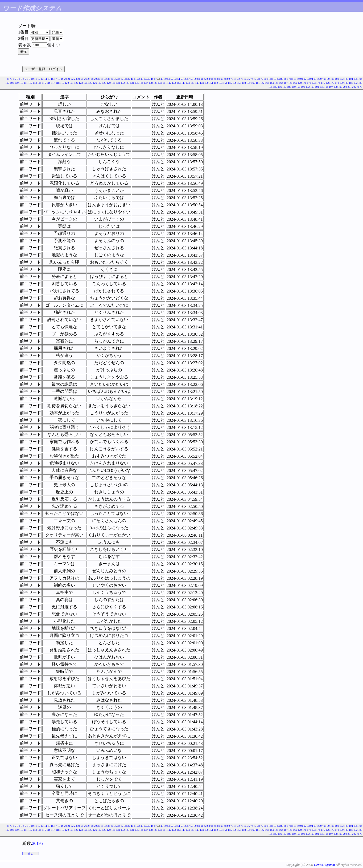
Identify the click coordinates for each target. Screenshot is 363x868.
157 (239, 83)
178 (337, 83)
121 (71, 83)
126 (95, 83)
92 (305, 79)
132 (123, 83)
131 (118, 83)
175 (323, 83)
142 (169, 83)
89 (295, 79)
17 (56, 79)
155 (230, 83)
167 (286, 83)
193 (312, 87)
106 (360, 79)
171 (304, 83)
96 (318, 79)
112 (30, 83)
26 (85, 79)
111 (26, 83)
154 (225, 83)
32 (105, 79)
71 (235, 79)
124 (86, 83)
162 (263, 83)
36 (119, 79)
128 (104, 83)
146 (188, 83)
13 (42, 79)
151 (211, 83)
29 (96, 79)
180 (346, 83)
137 (146, 83)
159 (248, 83)
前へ (10, 79)
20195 (38, 843)
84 (278, 79)
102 (342, 79)
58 (192, 79)
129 (109, 83)
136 (141, 83)
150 (207, 83)
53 (175, 79)
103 (346, 79)
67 (222, 79)
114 (40, 83)
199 (340, 87)
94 (312, 79)
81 (269, 79)
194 (317, 87)
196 (326, 87)
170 (300, 83)
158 (244, 83)
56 (185, 79)
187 (284, 87)
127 (99, 83)
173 (314, 83)
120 (67, 83)
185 (275, 87)
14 (46, 79)
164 (272, 83)
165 (276, 83)
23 (76, 79)
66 (218, 79)
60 (199, 79)
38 (125, 79)
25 (82, 79)
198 (336, 87)
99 (328, 79)
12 (39, 79)
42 (139, 79)
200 (345, 87)
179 (342, 83)
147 (193, 83)
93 (308, 79)
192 (308, 87)
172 (309, 83)
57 (189, 79)
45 (149, 79)
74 (245, 79)
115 (44, 83)
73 (242, 79)
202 (354, 87)
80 (265, 79)
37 (122, 79)
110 (21, 83)
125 (90, 83)
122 (76, 83)
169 (295, 83)
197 (331, 87)
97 (322, 79)
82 (272, 79)
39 (129, 79)
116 (49, 83)
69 (229, 79)
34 (112, 79)
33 (109, 79)
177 (332, 83)
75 (249, 79)
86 (285, 79)
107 (7, 83)
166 (281, 83)
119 (62, 83)
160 (253, 83)
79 (262, 79)
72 (238, 79)
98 (325, 79)
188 (289, 87)
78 (258, 79)
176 (328, 83)
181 (351, 83)
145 (183, 83)
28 (92, 79)
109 (17, 83)
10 (32, 79)
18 (59, 79)
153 (220, 83)
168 (290, 83)
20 (65, 79)
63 (209, 79)
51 (169, 79)
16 (52, 79)
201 (350, 87)
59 (195, 79)
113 (35, 83)
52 (172, 79)
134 (132, 83)
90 (298, 79)
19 (62, 79)
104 (351, 79)
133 (127, 83)
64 (212, 79)
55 (182, 79)
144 (179, 83)
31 (102, 79)
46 (152, 79)
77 (255, 79)
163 (267, 83)
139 (155, 83)
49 (162, 79)
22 (72, 79)
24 (79, 79)
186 (280, 87)
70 (232, 79)
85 (282, 79)
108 (12, 83)
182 (356, 83)
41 (135, 79)
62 (205, 79)
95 (315, 79)
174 (318, 83)
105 (356, 79)
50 (165, 79)
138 (151, 83)
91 (302, 79)
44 (145, 79)
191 (303, 87)
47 (155, 79)
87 (288, 79)
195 (322, 87)
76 (252, 79)
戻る (31, 854)
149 (202, 83)
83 (275, 79)
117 (53, 83)
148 (197, 83)
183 (360, 83)
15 (49, 79)
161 (258, 83)
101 (337, 79)
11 (36, 79)
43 (142, 79)
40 (132, 79)
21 (69, 79)
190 (298, 87)
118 (58, 83)
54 (179, 79)
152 (216, 83)
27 (89, 79)
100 (332, 79)
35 (115, 79)
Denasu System (324, 865)
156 (235, 83)
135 (137, 83)
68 (225, 79)
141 (165, 83)
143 (174, 83)
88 (292, 79)
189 (294, 87)
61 (202, 79)
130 (114, 83)
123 (81, 83)
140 (160, 83)
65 (215, 79)
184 (271, 87)
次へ (360, 87)
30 (99, 79)
